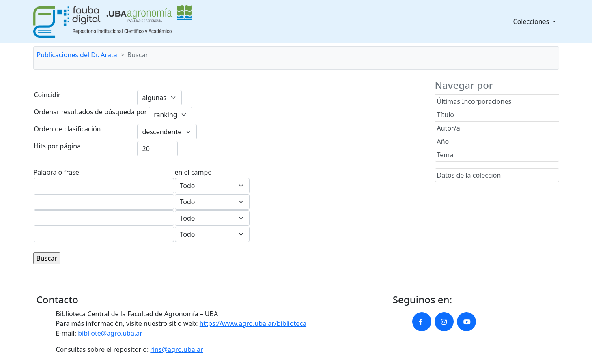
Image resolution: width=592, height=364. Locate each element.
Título (446, 115)
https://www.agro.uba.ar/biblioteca (253, 323)
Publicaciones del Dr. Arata (77, 55)
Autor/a (449, 128)
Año (443, 141)
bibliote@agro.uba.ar (110, 333)
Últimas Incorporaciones (474, 101)
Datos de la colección (469, 175)
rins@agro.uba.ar (177, 349)
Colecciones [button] (532, 21)
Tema (445, 155)
